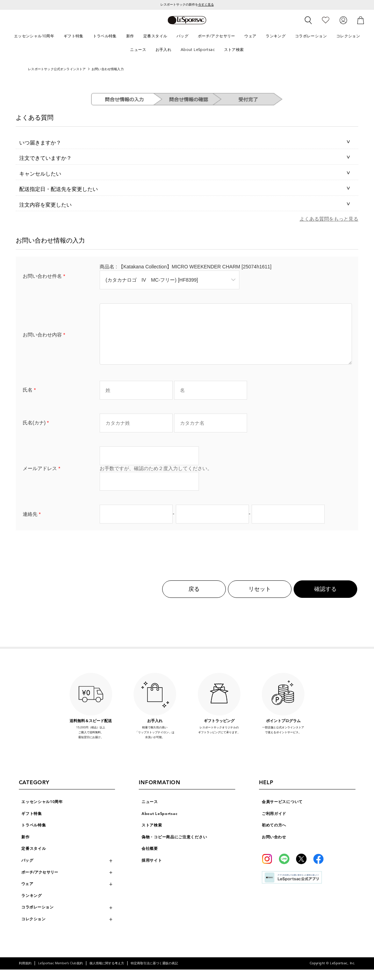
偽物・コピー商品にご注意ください (174, 848)
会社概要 (150, 859)
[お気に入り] (326, 20)
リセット (260, 599)
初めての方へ (274, 836)
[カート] (361, 20)
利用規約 (25, 974)
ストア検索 (152, 836)
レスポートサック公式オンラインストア (57, 69)
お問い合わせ (274, 848)
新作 (25, 848)
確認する (325, 599)
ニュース (150, 812)
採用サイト (152, 871)
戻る (194, 599)
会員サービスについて (282, 812)
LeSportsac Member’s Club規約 (60, 974)
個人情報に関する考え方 (107, 974)
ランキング (32, 906)
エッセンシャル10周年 (42, 812)
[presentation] (187, 559)
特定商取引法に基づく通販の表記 (154, 974)
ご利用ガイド (274, 824)
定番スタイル (34, 859)
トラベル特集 (34, 836)
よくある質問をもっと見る (329, 219)
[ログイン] (343, 20)
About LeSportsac (159, 824)
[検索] (308, 20)
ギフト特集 (32, 824)
